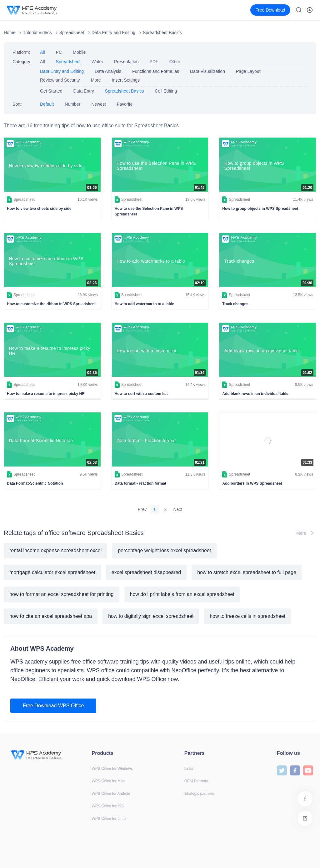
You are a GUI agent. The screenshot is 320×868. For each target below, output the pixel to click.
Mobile (79, 52)
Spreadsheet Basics (162, 33)
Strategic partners (199, 794)
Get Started (51, 91)
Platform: (21, 52)
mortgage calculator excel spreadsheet (52, 572)
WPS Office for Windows (112, 769)
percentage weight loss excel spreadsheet (164, 550)
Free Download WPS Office (53, 706)
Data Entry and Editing (113, 33)
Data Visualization (207, 71)
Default (47, 104)
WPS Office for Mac (108, 781)
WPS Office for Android (111, 794)
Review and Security (60, 80)
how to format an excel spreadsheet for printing (62, 594)
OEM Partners (196, 781)
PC (59, 52)
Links (189, 769)
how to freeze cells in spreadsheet (247, 616)
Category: (22, 62)
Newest (99, 104)
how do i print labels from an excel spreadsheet (182, 594)
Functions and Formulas (156, 71)
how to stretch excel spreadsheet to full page (247, 572)
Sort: (17, 104)
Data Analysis (108, 71)
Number (72, 104)
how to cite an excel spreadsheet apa (51, 616)
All (42, 52)
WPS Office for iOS (108, 806)
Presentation (126, 62)
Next (178, 509)
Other (175, 62)
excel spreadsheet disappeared (146, 572)
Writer (97, 62)
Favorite (125, 104)
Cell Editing (166, 91)
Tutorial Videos (37, 33)
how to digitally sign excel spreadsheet (151, 616)
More (96, 80)
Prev (142, 509)
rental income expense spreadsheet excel (55, 550)
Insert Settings (126, 80)
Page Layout (248, 71)
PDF (154, 62)
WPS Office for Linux (109, 819)
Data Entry (84, 91)
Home (10, 33)
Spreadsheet (72, 33)
